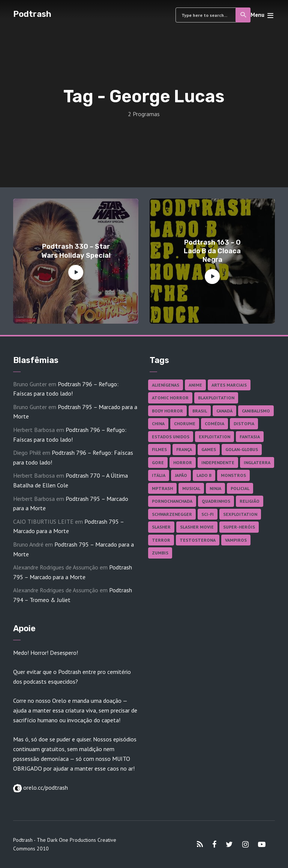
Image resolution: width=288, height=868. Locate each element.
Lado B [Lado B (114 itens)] (204, 475)
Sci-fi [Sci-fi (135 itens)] (208, 514)
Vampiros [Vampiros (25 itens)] (236, 540)
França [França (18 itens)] (184, 449)
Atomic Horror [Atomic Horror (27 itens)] (170, 398)
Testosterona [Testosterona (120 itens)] (198, 540)
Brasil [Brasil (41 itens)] (200, 411)
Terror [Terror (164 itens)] (161, 540)
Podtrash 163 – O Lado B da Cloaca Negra (212, 251)
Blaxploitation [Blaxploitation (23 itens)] (216, 398)
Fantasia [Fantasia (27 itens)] (250, 437)
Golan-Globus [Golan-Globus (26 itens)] (242, 449)
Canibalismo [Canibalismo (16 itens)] (256, 411)
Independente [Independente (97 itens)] (218, 462)
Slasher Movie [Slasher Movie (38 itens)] (197, 527)
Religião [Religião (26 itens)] (250, 501)
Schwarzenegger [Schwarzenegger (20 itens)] (172, 514)
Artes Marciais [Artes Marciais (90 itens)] (229, 385)
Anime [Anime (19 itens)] (195, 385)
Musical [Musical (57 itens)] (191, 488)
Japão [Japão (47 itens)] (181, 475)
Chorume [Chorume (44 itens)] (185, 424)
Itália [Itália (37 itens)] (159, 475)
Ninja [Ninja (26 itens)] (215, 488)
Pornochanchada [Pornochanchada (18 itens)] (172, 501)
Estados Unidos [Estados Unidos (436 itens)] (171, 437)
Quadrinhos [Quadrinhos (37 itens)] (216, 501)
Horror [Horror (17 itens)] (183, 462)
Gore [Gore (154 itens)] (158, 462)
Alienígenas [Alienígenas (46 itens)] (166, 385)
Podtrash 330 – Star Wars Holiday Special (76, 251)
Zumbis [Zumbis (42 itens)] (160, 553)
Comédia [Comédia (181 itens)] (214, 424)
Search (244, 15)
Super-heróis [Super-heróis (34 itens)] (239, 527)
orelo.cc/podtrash (45, 787)
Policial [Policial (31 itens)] (240, 488)
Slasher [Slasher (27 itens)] (161, 527)
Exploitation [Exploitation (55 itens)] (214, 437)
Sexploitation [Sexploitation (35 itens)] (240, 514)
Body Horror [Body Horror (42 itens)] (167, 411)
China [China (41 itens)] (158, 424)
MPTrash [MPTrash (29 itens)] (162, 488)
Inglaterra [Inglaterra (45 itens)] (257, 462)
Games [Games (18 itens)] (209, 449)
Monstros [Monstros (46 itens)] (233, 475)
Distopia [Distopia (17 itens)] (244, 424)
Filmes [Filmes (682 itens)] (159, 449)
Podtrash (32, 14)
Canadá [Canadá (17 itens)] (224, 411)
